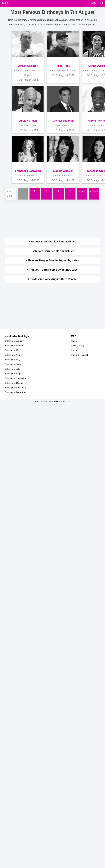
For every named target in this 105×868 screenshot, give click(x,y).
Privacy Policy (78, 346)
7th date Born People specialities (53, 251)
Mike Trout (63, 66)
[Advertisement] (50, 218)
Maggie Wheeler (63, 171)
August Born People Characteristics (54, 242)
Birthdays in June (13, 364)
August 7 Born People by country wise (54, 270)
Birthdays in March (13, 350)
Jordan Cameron (28, 66)
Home (74, 341)
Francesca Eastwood (28, 171)
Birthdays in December (15, 392)
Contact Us (76, 350)
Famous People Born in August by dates (54, 260)
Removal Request (79, 355)
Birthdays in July (12, 369)
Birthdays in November (15, 388)
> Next (82, 191)
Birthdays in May (12, 360)
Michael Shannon (63, 121)
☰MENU (97, 3)
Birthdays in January (14, 341)
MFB (5, 3)
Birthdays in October (14, 383)
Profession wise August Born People (54, 279)
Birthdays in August (14, 374)
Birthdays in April (12, 355)
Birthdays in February (15, 346)
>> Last (94, 191)
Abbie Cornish (28, 121)
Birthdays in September (15, 378)
